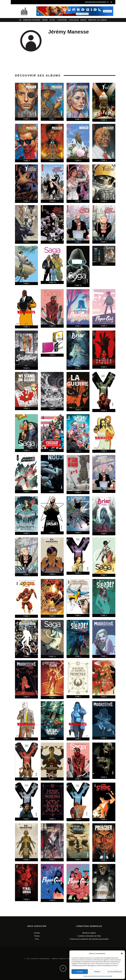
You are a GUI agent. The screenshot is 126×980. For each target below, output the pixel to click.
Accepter (80, 972)
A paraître (62, 20)
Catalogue (74, 20)
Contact (37, 933)
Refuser (97, 972)
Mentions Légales (89, 933)
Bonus (84, 20)
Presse (37, 936)
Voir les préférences (115, 972)
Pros (37, 939)
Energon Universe (32, 20)
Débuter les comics (98, 20)
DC (20, 20)
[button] (122, 953)
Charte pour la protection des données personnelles (98, 976)
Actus (52, 20)
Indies (45, 20)
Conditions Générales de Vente (89, 936)
